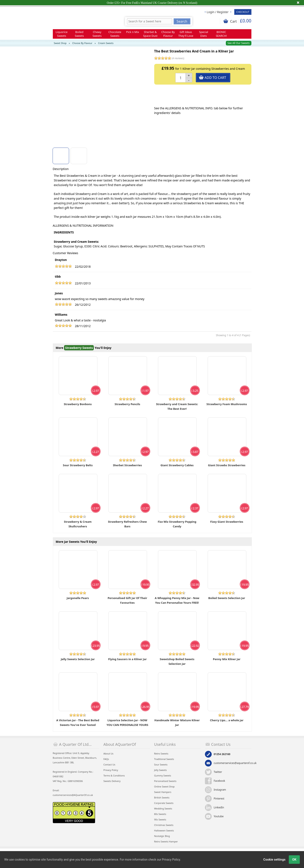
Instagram (220, 790)
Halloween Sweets (164, 830)
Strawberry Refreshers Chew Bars (127, 524)
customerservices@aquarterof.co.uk (235, 763)
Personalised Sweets (165, 781)
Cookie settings (274, 860)
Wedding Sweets (163, 808)
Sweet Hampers (163, 792)
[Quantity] (181, 78)
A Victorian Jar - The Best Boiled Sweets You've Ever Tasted (78, 723)
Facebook (219, 781)
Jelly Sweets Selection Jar (78, 659)
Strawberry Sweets (79, 348)
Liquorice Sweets (61, 34)
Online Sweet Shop (164, 786)
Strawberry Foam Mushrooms (227, 404)
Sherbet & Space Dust (150, 34)
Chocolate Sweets (115, 34)
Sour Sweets (161, 764)
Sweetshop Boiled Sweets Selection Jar (177, 661)
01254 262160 (222, 754)
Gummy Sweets (163, 775)
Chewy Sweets (97, 34)
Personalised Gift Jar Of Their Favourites (127, 600)
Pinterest (219, 799)
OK (294, 860)
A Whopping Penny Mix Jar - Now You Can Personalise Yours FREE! (177, 600)
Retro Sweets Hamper (166, 841)
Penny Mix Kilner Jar (227, 659)
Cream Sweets (106, 43)
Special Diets (204, 34)
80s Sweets (160, 814)
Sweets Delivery (112, 781)
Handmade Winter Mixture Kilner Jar (177, 723)
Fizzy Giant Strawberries (227, 522)
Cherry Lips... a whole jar (227, 720)
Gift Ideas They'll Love (186, 34)
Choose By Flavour (168, 34)
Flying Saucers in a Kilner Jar (127, 659)
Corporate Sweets (164, 803)
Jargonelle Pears (78, 598)
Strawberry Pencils (127, 404)
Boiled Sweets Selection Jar (227, 598)
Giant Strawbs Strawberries (227, 465)
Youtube (219, 816)
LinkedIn (219, 807)
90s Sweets (160, 819)
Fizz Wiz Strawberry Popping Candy (177, 524)
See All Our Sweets (239, 43)
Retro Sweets (161, 754)
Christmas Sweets (164, 825)
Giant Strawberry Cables (177, 465)
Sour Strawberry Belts (78, 465)
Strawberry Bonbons (78, 404)
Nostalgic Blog (162, 836)
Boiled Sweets (79, 34)
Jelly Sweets (161, 770)
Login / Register (217, 12)
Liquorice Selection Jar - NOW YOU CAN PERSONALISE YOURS (127, 723)
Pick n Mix (133, 32)
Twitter (218, 772)
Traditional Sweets (164, 759)
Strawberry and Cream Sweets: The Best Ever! (177, 406)
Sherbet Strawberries (127, 465)
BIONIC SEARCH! (221, 34)
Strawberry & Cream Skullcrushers (78, 524)
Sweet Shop (60, 43)
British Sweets (162, 797)
